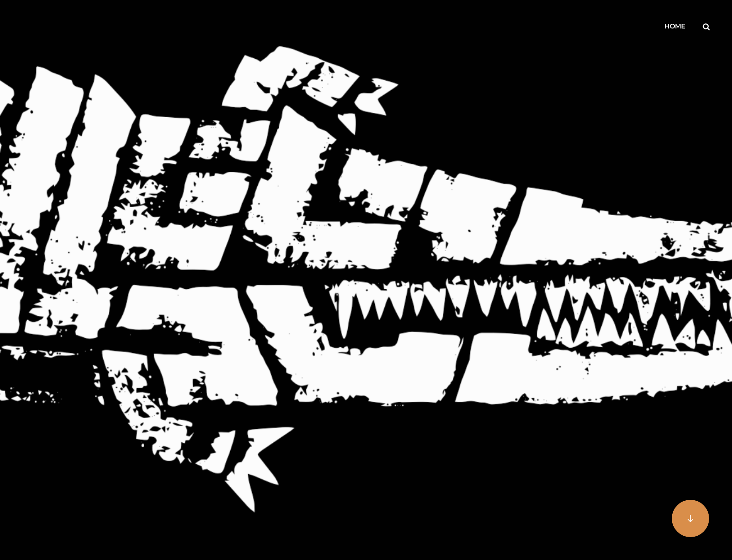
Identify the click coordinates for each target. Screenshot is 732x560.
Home (675, 26)
